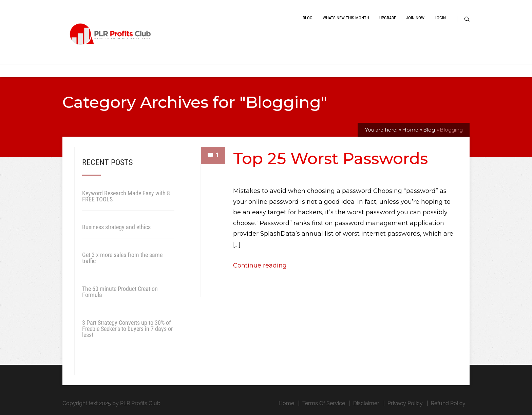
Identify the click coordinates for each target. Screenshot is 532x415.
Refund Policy (448, 403)
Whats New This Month (346, 18)
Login (440, 18)
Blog (308, 18)
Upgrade (388, 18)
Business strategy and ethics (116, 227)
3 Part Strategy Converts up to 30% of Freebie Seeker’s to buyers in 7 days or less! (127, 329)
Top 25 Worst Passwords (330, 159)
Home (286, 403)
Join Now (415, 18)
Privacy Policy (405, 403)
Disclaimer (366, 403)
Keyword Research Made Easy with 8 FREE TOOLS (126, 196)
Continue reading (260, 265)
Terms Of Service (324, 403)
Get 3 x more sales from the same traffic (122, 258)
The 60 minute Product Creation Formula (120, 292)
